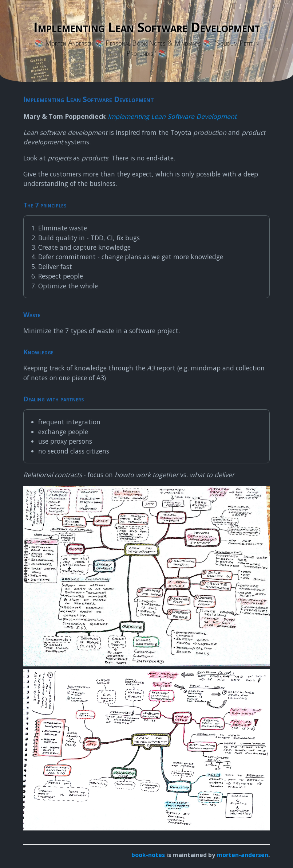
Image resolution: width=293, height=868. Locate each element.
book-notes (148, 855)
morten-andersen (242, 855)
